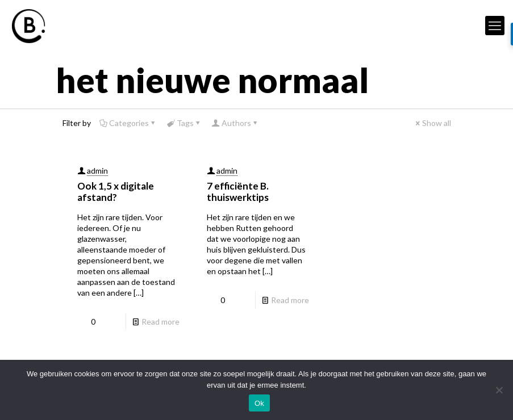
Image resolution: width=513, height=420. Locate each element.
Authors (235, 123)
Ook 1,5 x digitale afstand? (116, 192)
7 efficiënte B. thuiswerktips (238, 192)
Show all (433, 123)
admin (97, 171)
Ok (259, 403)
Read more (160, 322)
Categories (128, 123)
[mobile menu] (495, 26)
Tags (184, 123)
